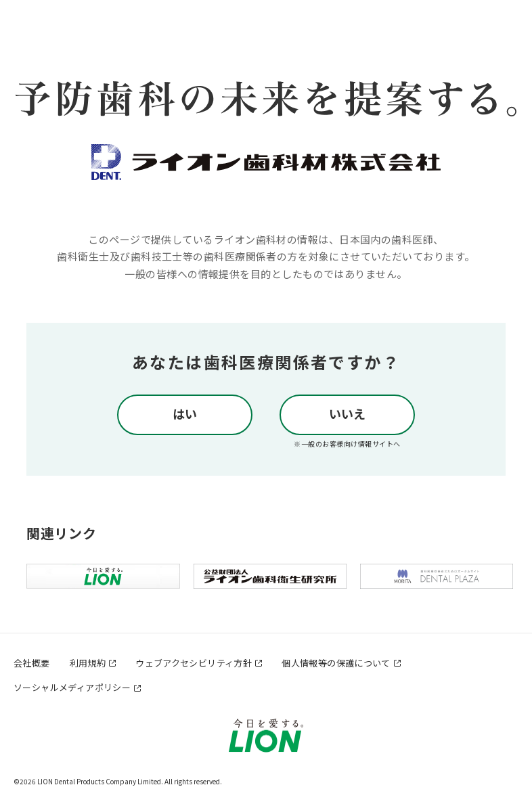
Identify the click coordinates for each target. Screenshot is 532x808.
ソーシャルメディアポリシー (72, 687)
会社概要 (32, 663)
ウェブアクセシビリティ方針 (194, 663)
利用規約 (88, 663)
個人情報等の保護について (336, 663)
